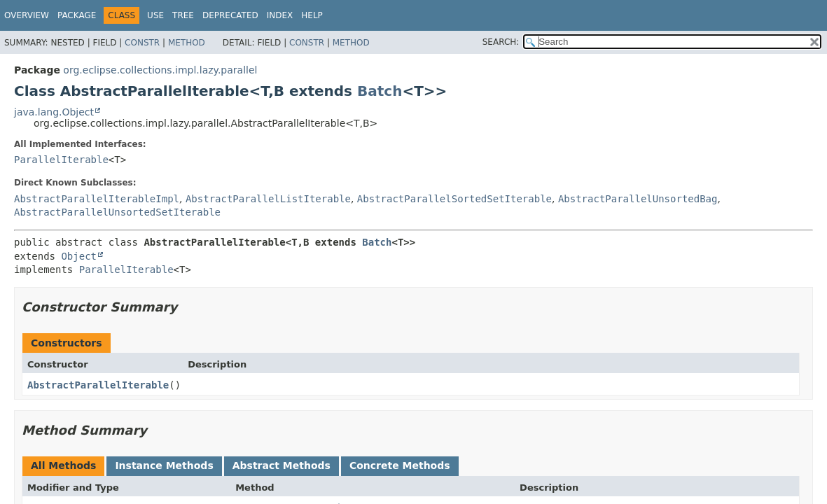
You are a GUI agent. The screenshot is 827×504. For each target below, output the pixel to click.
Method (187, 43)
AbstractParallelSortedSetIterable (454, 199)
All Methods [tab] (63, 465)
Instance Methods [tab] (164, 465)
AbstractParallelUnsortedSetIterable (117, 212)
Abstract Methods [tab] (282, 465)
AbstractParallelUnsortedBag (638, 199)
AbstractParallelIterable (98, 385)
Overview (27, 15)
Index (280, 15)
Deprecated (230, 15)
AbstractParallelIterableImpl (97, 199)
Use (155, 15)
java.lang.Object (54, 112)
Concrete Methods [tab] (400, 465)
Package (77, 15)
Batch (380, 91)
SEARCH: (501, 42)
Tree (183, 15)
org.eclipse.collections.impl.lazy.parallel (160, 70)
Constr (142, 43)
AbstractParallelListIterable (268, 199)
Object (79, 256)
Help (312, 15)
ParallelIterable (61, 160)
